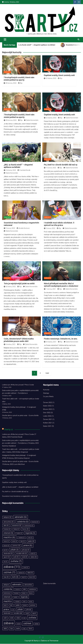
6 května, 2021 (10, 344)
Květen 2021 (48, 423)
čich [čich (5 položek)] (15, 577)
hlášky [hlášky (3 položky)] (16, 529)
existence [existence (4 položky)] (17, 526)
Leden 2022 (47, 416)
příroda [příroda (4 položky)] (26, 550)
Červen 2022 (48, 403)
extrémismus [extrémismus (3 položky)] (29, 526)
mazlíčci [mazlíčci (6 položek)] (9, 538)
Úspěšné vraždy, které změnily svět (59, 75)
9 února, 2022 (9, 228)
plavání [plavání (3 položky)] (6, 546)
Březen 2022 (48, 409)
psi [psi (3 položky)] (5, 550)
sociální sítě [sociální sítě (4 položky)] (21, 554)
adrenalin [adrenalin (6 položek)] (21, 517)
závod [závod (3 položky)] (26, 568)
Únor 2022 (47, 413)
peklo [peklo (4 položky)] (31, 541)
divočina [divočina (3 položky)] (35, 522)
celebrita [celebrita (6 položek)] (23, 522)
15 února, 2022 (50, 168)
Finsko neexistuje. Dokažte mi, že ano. (61, 339)
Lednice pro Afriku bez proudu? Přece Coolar (18, 385)
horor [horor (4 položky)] (25, 529)
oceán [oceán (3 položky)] (15, 542)
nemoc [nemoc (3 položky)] (6, 542)
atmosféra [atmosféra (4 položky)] (9, 522)
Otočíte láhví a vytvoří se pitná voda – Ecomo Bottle (20, 416)
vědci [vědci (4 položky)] (34, 557)
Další (47, 373)
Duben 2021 (47, 426)
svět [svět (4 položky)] (16, 557)
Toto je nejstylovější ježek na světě (19, 284)
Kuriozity (7, 109)
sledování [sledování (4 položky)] (8, 554)
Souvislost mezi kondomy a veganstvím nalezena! (20, 496)
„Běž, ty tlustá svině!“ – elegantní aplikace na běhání (20, 487)
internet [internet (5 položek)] (8, 533)
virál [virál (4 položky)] (25, 557)
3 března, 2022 (10, 170)
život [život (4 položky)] (32, 577)
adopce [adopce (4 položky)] (7, 517)
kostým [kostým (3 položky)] (19, 533)
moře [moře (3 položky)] (30, 538)
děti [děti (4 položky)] (6, 526)
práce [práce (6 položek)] (28, 546)
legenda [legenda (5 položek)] (30, 533)
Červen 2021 (48, 420)
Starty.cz (9, 430)
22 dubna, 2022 (50, 78)
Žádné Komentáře (32, 120)
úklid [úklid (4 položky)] (30, 573)
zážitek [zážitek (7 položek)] (9, 573)
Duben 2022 (47, 406)
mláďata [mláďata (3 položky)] (22, 538)
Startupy (7, 159)
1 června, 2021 (50, 289)
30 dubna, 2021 (50, 342)
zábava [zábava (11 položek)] (12, 567)
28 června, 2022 (10, 83)
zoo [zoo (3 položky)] (5, 562)
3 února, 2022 (50, 228)
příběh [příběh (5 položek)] (15, 550)
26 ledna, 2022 (10, 287)
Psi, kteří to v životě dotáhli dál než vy (61, 165)
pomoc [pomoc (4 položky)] (16, 546)
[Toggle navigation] (5, 39)
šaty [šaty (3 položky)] (24, 577)
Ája (20, 83)
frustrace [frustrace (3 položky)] (7, 529)
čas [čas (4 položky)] (6, 577)
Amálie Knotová (23, 228)
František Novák (24, 170)
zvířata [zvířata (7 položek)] (16, 561)
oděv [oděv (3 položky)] (23, 542)
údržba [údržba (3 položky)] (21, 573)
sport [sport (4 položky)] (7, 557)
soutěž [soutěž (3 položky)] (33, 554)
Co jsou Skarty (48, 397)
